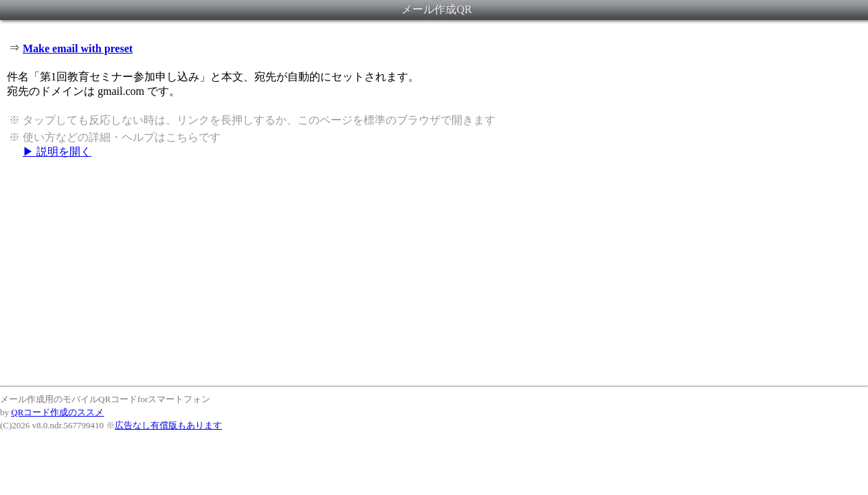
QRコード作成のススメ (57, 412)
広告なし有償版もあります (168, 425)
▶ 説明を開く (57, 152)
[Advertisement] (434, 272)
